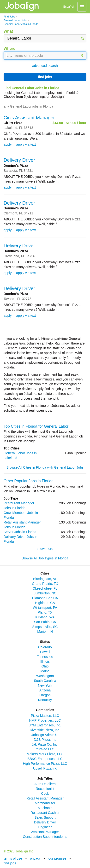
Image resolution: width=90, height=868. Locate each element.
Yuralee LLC (45, 749)
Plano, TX (45, 612)
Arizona (45, 690)
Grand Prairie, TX (45, 584)
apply (8, 144)
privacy (35, 858)
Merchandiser (45, 803)
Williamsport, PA (45, 608)
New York (45, 685)
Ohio (45, 666)
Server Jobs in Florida (20, 532)
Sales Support (45, 817)
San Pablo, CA (45, 622)
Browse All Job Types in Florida (45, 558)
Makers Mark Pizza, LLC (45, 754)
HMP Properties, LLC (45, 720)
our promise (57, 858)
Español (69, 7)
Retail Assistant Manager (45, 798)
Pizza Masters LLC (45, 716)
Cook (45, 793)
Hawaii (45, 652)
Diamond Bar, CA (45, 598)
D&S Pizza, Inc (45, 740)
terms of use (13, 858)
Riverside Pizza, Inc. (45, 730)
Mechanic (45, 808)
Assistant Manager (45, 832)
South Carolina (45, 681)
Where (9, 49)
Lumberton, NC (45, 593)
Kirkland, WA (45, 617)
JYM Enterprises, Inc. (45, 725)
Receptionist (45, 789)
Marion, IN (45, 632)
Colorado (45, 647)
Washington (45, 676)
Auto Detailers (45, 784)
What (8, 31)
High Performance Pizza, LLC (45, 764)
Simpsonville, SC (45, 627)
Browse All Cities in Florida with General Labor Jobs (45, 467)
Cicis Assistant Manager (29, 118)
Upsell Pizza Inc (45, 768)
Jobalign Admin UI (45, 735)
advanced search (45, 66)
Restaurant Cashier (45, 813)
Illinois (45, 661)
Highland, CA (45, 603)
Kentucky (45, 700)
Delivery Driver (19, 160)
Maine (45, 671)
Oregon (45, 695)
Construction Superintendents (45, 837)
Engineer (45, 827)
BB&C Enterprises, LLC (45, 759)
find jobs (45, 77)
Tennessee (45, 657)
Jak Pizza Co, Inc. (45, 744)
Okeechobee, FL (45, 588)
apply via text (26, 144)
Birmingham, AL (45, 579)
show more (45, 549)
